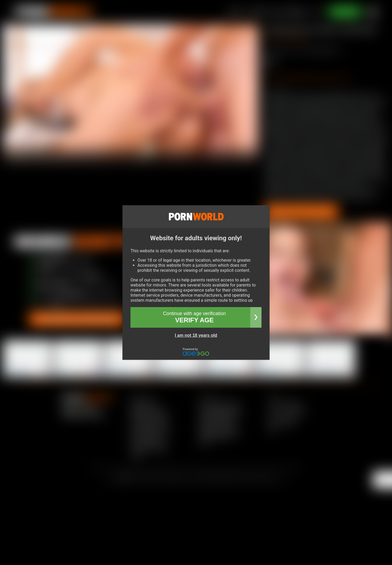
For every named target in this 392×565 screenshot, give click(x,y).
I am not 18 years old (196, 335)
